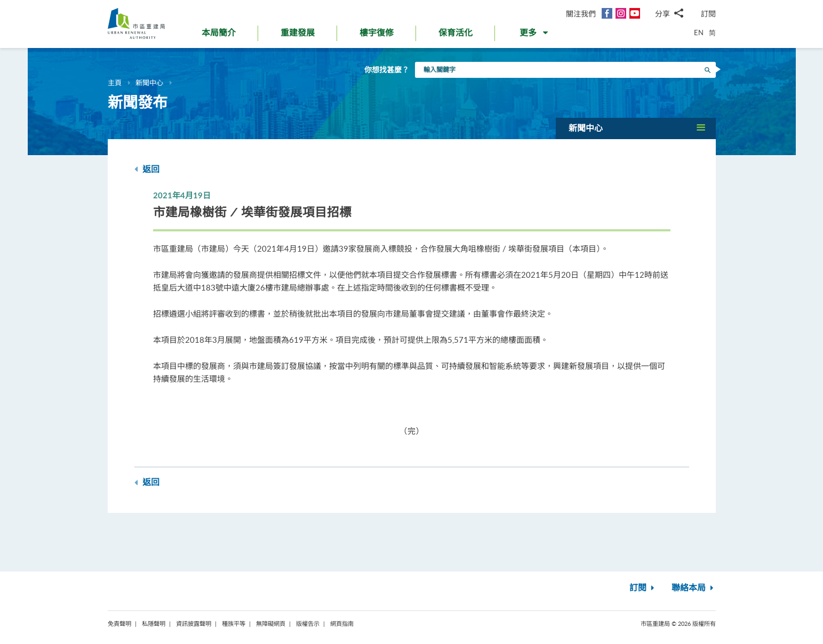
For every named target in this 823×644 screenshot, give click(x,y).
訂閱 (708, 14)
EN (699, 33)
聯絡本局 (694, 588)
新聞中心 (149, 83)
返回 (147, 169)
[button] (535, 35)
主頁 (115, 83)
